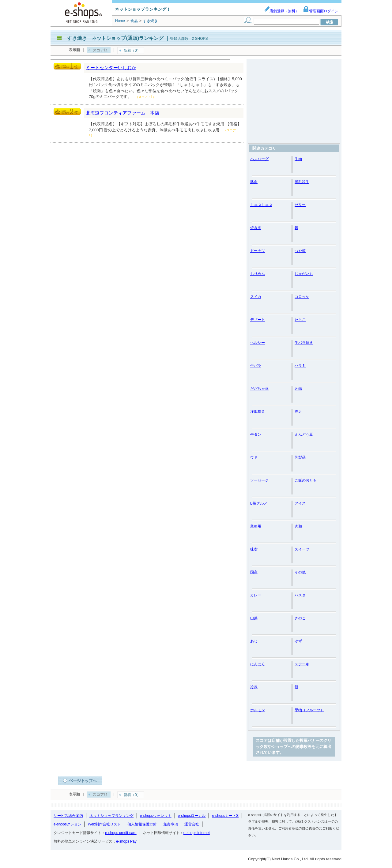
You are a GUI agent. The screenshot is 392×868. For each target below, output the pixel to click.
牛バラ (256, 366)
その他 (300, 572)
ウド (254, 457)
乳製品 (300, 457)
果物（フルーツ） (309, 710)
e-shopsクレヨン (68, 824)
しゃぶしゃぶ (261, 205)
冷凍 (254, 687)
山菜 (254, 618)
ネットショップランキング (111, 816)
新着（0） (132, 51)
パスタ (300, 595)
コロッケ (302, 297)
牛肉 (298, 159)
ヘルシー (258, 343)
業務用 (256, 526)
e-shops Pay (126, 841)
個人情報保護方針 (142, 824)
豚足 (298, 411)
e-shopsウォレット (156, 816)
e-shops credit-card (121, 833)
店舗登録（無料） (281, 11)
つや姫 (300, 251)
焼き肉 (256, 228)
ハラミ (300, 366)
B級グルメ (259, 503)
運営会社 (192, 824)
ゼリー (300, 205)
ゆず (298, 641)
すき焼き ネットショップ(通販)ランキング (115, 38)
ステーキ (302, 664)
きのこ (300, 618)
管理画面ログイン (321, 11)
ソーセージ (259, 480)
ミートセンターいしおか (111, 68)
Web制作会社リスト (104, 824)
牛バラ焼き (304, 343)
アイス (300, 503)
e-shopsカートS (225, 816)
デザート (258, 320)
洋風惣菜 (258, 411)
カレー (256, 595)
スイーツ (302, 549)
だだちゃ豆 (259, 389)
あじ (254, 641)
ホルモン (258, 710)
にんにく (258, 664)
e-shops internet (197, 833)
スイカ (256, 297)
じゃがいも (304, 274)
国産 (254, 572)
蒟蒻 (298, 389)
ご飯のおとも (306, 480)
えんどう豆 (304, 434)
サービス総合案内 (68, 816)
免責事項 (171, 824)
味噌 (254, 549)
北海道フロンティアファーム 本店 (123, 113)
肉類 (298, 526)
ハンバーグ (259, 159)
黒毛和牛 (302, 182)
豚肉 (254, 182)
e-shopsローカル (192, 816)
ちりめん (258, 274)
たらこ (300, 320)
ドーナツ (258, 251)
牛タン (256, 434)
